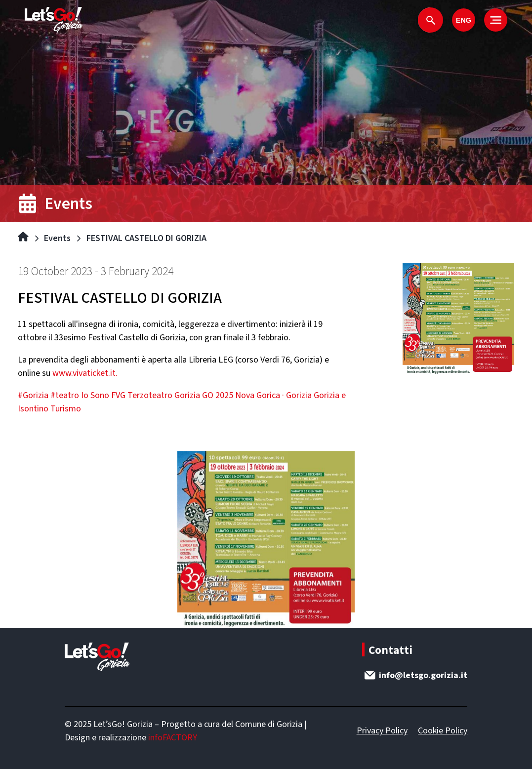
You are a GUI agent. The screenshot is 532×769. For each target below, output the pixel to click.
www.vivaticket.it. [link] (85, 373)
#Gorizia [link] (33, 395)
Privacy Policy (382, 731)
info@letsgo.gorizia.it (416, 675)
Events (57, 238)
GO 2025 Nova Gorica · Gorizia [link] (257, 395)
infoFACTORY (173, 738)
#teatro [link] (65, 395)
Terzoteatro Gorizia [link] (164, 395)
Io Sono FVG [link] (103, 395)
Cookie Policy (443, 731)
